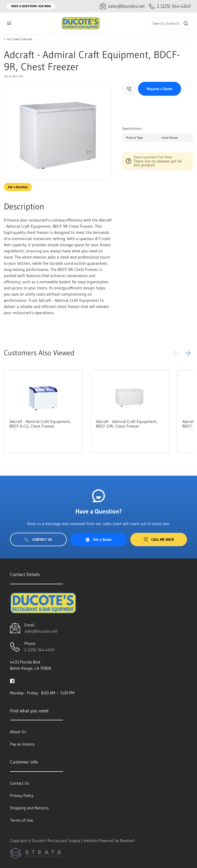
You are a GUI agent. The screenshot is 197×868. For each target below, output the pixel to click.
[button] (188, 353)
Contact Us (38, 539)
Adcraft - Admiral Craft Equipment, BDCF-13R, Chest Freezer (127, 424)
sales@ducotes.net (41, 631)
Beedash (127, 840)
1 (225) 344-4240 (39, 650)
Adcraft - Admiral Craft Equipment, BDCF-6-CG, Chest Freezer (40, 424)
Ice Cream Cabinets (20, 39)
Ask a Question (18, 187)
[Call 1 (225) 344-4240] (170, 6)
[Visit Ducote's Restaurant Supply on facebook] (12, 680)
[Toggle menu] (9, 23)
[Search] (170, 23)
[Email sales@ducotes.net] (122, 6)
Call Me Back (159, 539)
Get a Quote (98, 539)
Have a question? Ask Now (31, 6)
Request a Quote (160, 89)
